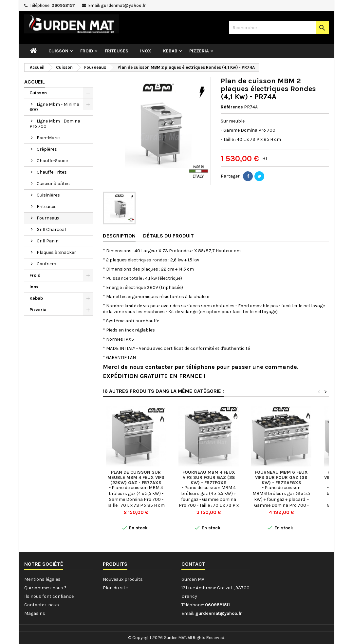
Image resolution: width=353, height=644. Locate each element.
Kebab (170, 51)
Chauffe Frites (52, 172)
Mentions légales (42, 579)
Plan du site (115, 588)
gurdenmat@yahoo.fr (123, 5)
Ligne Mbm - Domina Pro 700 (55, 124)
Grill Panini (48, 241)
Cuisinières (48, 195)
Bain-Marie (48, 138)
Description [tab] (119, 236)
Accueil (35, 82)
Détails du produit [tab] (168, 236)
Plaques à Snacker (56, 252)
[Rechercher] (279, 28)
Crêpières (47, 149)
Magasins (35, 613)
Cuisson (58, 51)
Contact (193, 564)
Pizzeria (199, 51)
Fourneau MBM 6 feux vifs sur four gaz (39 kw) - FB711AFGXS (281, 477)
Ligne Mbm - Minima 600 (54, 107)
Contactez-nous (42, 605)
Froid (87, 51)
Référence (232, 107)
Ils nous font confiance (49, 596)
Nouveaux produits (123, 579)
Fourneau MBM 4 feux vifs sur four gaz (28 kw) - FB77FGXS (209, 477)
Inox (146, 51)
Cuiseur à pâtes (53, 184)
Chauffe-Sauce (52, 161)
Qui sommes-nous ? (45, 588)
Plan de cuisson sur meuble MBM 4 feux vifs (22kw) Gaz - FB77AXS (136, 477)
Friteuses (117, 51)
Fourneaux (48, 218)
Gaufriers (46, 264)
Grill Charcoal (51, 229)
